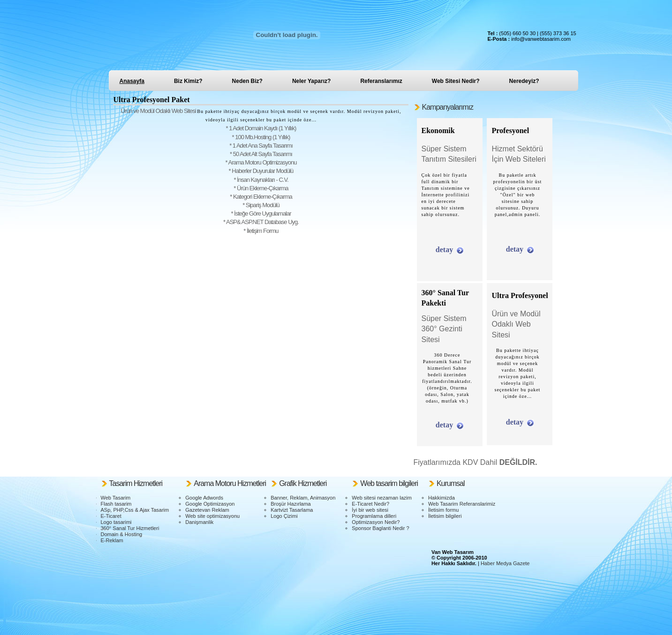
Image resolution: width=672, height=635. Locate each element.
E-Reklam (112, 540)
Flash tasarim (116, 504)
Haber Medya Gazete (505, 563)
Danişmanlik (199, 522)
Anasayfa (132, 81)
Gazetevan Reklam (207, 510)
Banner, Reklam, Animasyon (303, 498)
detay (444, 250)
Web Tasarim (116, 498)
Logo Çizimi (284, 516)
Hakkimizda (442, 498)
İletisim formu (443, 510)
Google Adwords (204, 498)
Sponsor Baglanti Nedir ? (380, 528)
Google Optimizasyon (210, 504)
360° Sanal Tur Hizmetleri (130, 528)
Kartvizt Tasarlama (292, 510)
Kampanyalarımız (448, 107)
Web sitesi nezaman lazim (382, 498)
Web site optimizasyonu (212, 516)
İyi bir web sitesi (370, 510)
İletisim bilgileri (445, 516)
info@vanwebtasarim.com (541, 39)
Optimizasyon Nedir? (376, 522)
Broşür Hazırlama (291, 504)
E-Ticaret (111, 516)
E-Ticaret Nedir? (370, 504)
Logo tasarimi (116, 522)
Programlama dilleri (374, 516)
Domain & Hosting (122, 534)
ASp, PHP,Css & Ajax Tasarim (135, 510)
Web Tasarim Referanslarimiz (462, 504)
